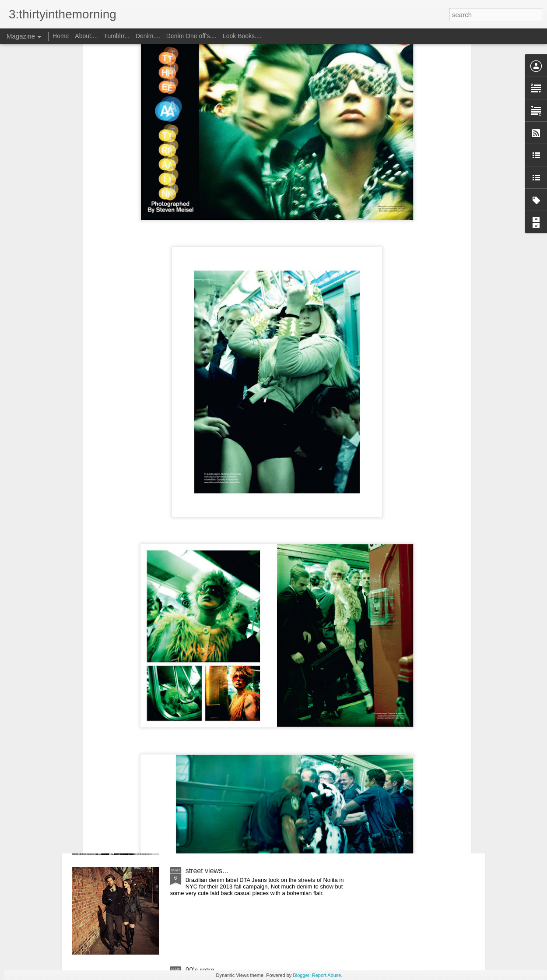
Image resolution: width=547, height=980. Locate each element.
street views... (207, 871)
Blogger (301, 975)
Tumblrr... (117, 36)
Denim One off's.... (192, 36)
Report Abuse (327, 975)
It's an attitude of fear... (221, 771)
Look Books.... (242, 36)
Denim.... (148, 36)
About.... (87, 36)
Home (61, 36)
